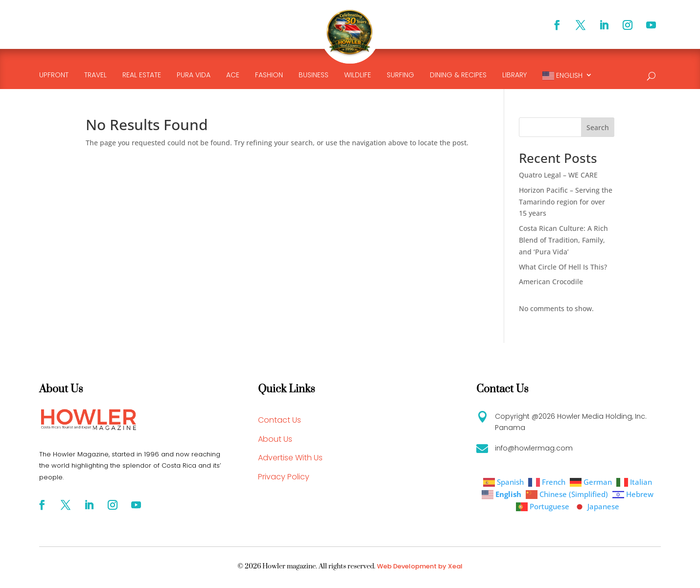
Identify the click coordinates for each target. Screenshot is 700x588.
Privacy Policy (284, 477)
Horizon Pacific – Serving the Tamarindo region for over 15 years (566, 202)
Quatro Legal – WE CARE (558, 175)
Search (598, 127)
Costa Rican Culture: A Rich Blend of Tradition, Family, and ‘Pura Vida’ (563, 240)
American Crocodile (551, 282)
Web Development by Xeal (420, 566)
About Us (275, 439)
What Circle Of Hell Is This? (563, 267)
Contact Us (280, 420)
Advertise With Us (290, 458)
